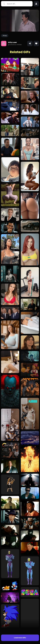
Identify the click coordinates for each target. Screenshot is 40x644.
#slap (5, 36)
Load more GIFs (20, 638)
